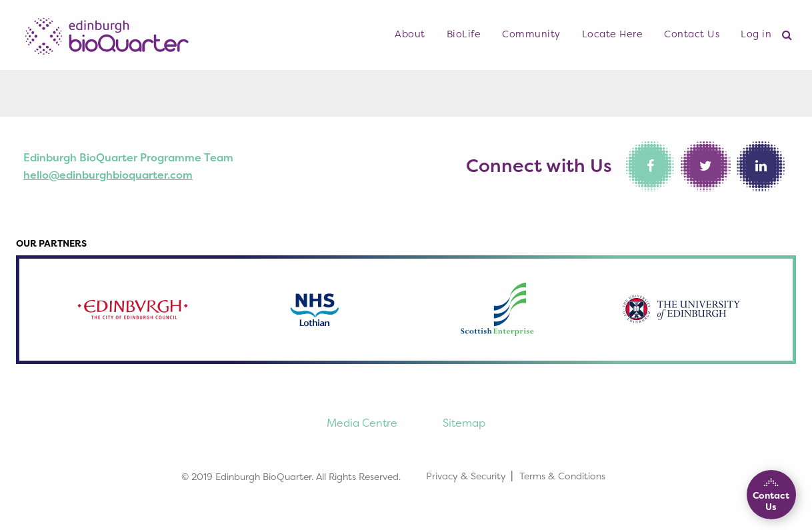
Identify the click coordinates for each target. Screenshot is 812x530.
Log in (756, 34)
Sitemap (464, 423)
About (410, 34)
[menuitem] (410, 35)
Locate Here (613, 34)
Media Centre (362, 423)
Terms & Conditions (562, 476)
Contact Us (692, 34)
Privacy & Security (466, 476)
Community (531, 34)
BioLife (464, 34)
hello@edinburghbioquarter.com (108, 175)
